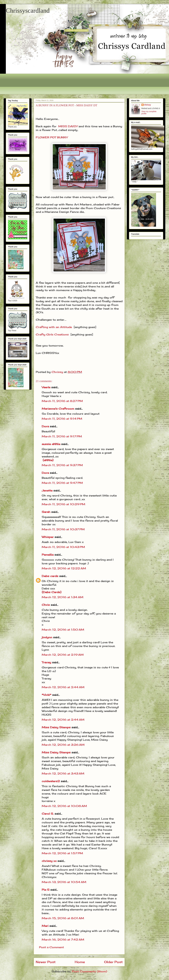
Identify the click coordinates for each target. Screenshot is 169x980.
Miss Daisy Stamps (56, 727)
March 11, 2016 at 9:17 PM (62, 436)
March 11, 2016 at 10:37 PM (63, 529)
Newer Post (46, 962)
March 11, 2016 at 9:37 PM (62, 465)
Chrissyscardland (28, 10)
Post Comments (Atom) (89, 971)
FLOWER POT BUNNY (52, 137)
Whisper (48, 537)
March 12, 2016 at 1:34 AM (63, 597)
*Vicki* (46, 695)
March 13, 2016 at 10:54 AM (64, 882)
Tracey (46, 662)
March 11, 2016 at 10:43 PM (63, 547)
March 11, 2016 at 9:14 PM (62, 419)
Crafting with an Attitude (54, 327)
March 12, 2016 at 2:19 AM (63, 655)
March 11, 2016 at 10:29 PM (63, 504)
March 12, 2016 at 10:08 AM (64, 806)
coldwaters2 (51, 781)
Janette (47, 490)
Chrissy (147, 105)
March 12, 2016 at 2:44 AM (63, 687)
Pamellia (48, 555)
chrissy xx (49, 861)
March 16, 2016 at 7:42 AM (63, 940)
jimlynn (47, 637)
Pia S (46, 890)
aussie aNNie (51, 444)
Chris (46, 605)
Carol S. (48, 814)
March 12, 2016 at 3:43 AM (63, 773)
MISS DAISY (68, 126)
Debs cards (50, 576)
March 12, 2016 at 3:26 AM (63, 745)
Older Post (113, 962)
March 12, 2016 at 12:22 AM (64, 568)
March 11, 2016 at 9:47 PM (62, 483)
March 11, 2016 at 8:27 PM (62, 401)
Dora (45, 426)
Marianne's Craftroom (58, 409)
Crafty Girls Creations (52, 334)
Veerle (46, 387)
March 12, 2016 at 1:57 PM (62, 853)
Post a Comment (51, 947)
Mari (45, 926)
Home (80, 962)
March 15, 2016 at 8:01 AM (63, 918)
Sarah (46, 512)
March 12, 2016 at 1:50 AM (63, 630)
